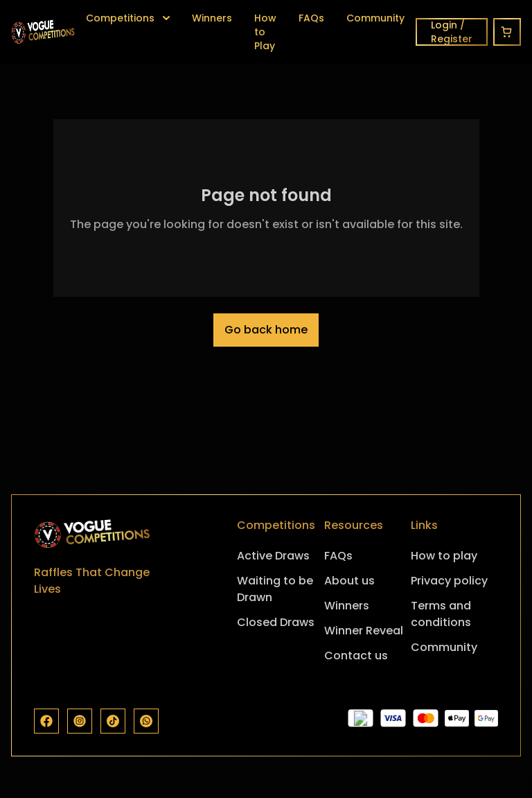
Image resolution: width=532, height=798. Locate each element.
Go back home (266, 330)
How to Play (265, 32)
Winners (212, 18)
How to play (444, 556)
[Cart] (507, 32)
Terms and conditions (441, 614)
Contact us (356, 656)
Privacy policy (449, 581)
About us (349, 581)
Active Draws (273, 556)
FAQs (311, 18)
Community (375, 18)
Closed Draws (276, 622)
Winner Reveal (364, 631)
